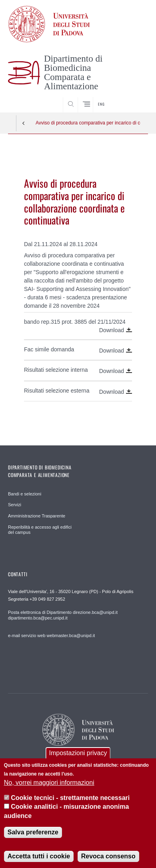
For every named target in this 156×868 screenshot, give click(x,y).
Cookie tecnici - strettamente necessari (70, 804)
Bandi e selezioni (25, 494)
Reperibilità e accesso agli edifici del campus (40, 530)
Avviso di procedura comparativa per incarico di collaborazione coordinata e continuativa (88, 123)
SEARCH (134, 98)
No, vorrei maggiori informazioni (49, 789)
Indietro (24, 123)
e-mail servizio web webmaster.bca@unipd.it (51, 635)
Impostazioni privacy (78, 759)
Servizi (15, 505)
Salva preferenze (33, 839)
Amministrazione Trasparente (37, 516)
